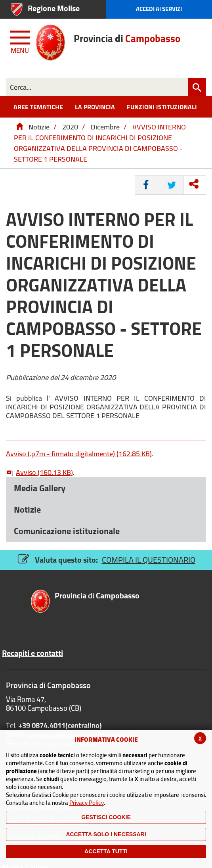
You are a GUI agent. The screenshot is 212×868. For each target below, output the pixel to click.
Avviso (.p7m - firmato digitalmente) (79, 454)
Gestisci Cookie (106, 817)
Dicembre (105, 127)
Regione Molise (54, 8)
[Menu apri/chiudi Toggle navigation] (21, 41)
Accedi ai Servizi (159, 9)
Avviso (39, 472)
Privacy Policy (87, 803)
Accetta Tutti (106, 851)
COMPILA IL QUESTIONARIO (149, 560)
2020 (70, 127)
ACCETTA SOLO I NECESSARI (106, 834)
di (97, 596)
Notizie (39, 127)
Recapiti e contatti (32, 653)
